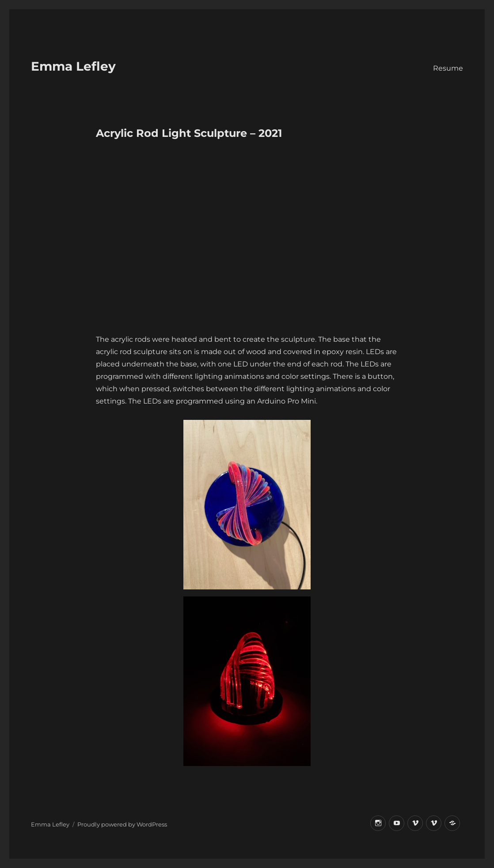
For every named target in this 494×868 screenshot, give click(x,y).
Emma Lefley (73, 66)
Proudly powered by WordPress (122, 824)
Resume (448, 68)
